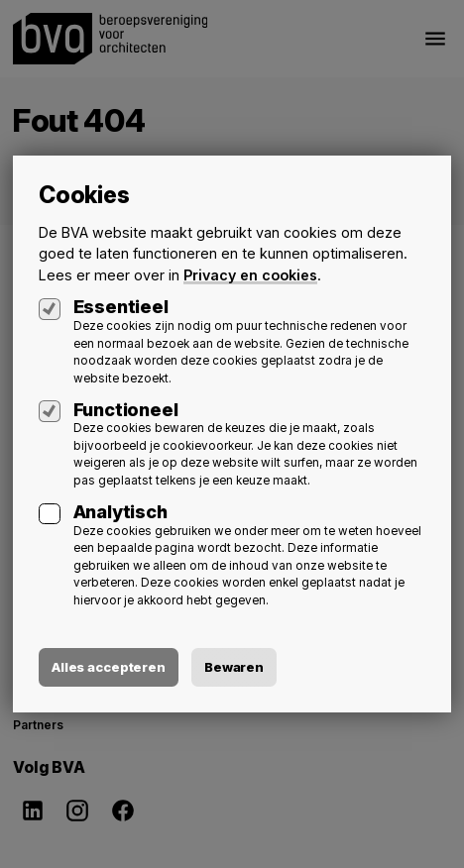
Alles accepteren (109, 667)
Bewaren (234, 667)
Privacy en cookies (250, 275)
